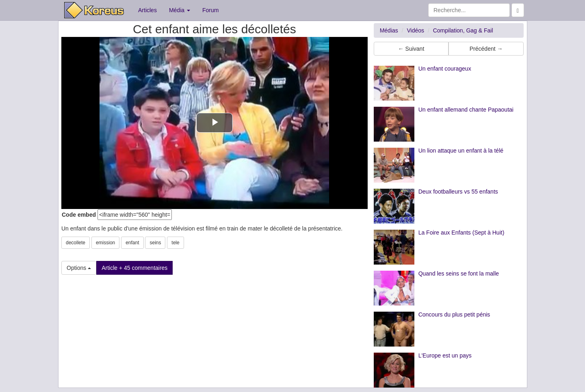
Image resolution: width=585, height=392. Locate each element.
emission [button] (105, 243)
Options (79, 268)
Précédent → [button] (486, 49)
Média (180, 10)
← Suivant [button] (411, 49)
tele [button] (175, 243)
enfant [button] (132, 243)
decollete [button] (76, 243)
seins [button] (155, 243)
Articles (147, 10)
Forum (210, 10)
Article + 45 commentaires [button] (134, 268)
